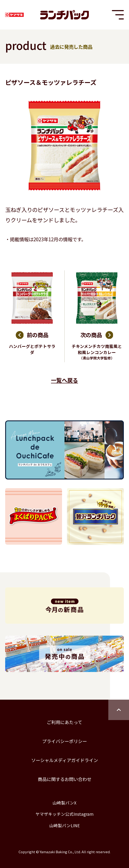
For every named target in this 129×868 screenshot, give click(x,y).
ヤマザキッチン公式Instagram (64, 814)
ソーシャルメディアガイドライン (65, 760)
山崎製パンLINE (65, 825)
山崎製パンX (64, 803)
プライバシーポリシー (65, 741)
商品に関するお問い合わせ (65, 779)
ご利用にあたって (64, 722)
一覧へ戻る (64, 380)
